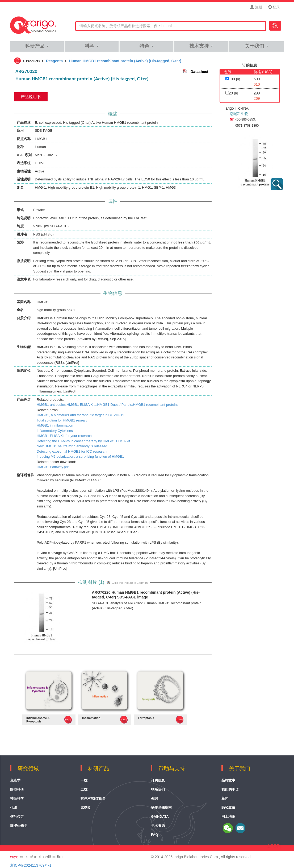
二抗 (84, 789)
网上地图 (228, 817)
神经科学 (17, 798)
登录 (274, 7)
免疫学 (15, 780)
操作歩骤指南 (161, 807)
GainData (160, 817)
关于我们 (256, 46)
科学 (92, 46)
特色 (146, 46)
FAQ (155, 835)
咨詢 (154, 798)
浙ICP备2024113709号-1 (31, 865)
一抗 (84, 780)
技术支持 (201, 46)
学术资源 (158, 826)
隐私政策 (228, 807)
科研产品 (37, 46)
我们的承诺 (230, 789)
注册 (256, 7)
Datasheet (199, 72)
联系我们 (158, 789)
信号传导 (17, 817)
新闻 (225, 798)
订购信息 (158, 780)
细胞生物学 (19, 826)
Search (275, 26)
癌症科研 (17, 789)
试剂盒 (86, 807)
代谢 (14, 807)
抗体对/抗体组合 (93, 798)
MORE (68, 720)
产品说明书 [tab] (31, 97)
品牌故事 (228, 780)
